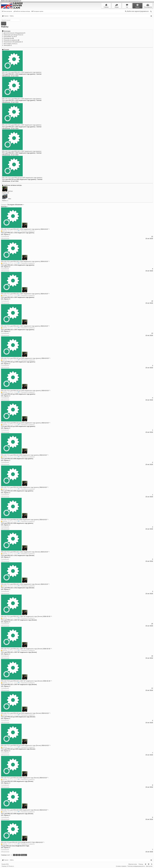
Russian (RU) (5, 864)
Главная (145, 864)
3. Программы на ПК (9, 36)
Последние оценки (37, 11)
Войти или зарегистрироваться (11, 1)
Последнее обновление (16, 205)
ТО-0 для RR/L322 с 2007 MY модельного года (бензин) (25, 681)
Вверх (149, 864)
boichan (10, 191)
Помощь (141, 864)
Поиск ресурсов (7, 11)
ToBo (10, 199)
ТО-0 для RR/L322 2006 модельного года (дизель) (23, 520)
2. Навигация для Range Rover (12, 35)
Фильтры (5, 206)
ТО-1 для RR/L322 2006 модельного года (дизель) (23, 487)
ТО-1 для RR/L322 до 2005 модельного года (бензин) (24, 713)
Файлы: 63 (6, 193)
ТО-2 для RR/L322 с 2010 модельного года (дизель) (22, 72)
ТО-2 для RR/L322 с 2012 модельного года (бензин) (24, 552)
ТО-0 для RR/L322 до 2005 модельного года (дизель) (24, 423)
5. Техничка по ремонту (10, 40)
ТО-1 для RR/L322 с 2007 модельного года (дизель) (22, 151)
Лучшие (6, 50)
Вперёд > (24, 855)
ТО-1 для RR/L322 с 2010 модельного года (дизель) (22, 99)
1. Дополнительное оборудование (13, 33)
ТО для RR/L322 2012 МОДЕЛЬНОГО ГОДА (21, 842)
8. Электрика (6, 45)
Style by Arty (149, 866)
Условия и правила (121, 866)
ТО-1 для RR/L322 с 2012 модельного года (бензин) (24, 584)
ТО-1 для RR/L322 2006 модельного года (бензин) (23, 810)
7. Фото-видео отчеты (9, 44)
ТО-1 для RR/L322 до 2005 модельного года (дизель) (24, 391)
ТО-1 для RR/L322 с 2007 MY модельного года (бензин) (25, 649)
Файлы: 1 (5, 201)
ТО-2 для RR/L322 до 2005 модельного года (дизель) (22, 178)
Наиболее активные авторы (22, 11)
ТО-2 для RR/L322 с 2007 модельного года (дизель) (22, 125)
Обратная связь (133, 864)
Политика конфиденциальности (136, 866)
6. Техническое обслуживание (12, 42)
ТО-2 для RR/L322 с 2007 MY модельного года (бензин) (25, 616)
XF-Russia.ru (10, 866)
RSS (152, 864)
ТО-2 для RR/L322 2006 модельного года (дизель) (23, 455)
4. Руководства (7, 38)
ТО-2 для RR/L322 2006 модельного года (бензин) (23, 778)
